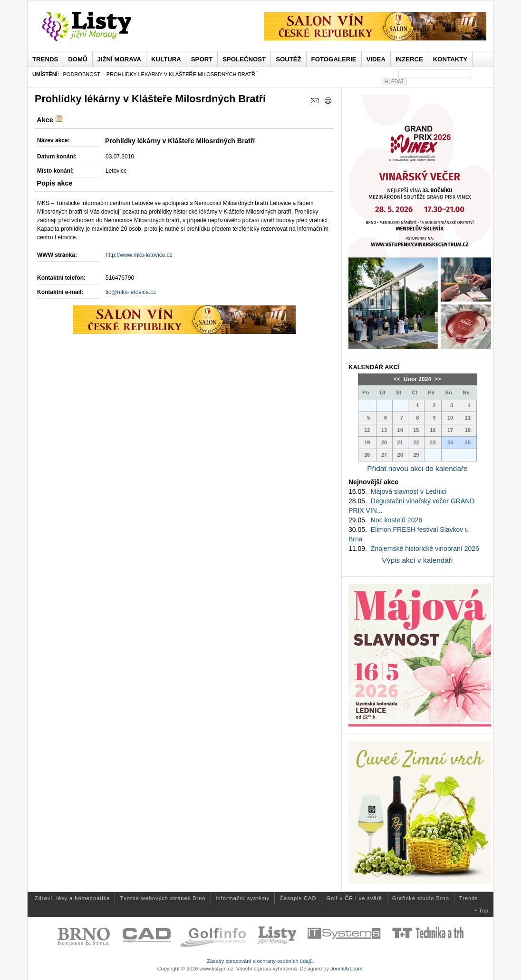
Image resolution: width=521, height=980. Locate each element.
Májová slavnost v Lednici (409, 491)
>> (437, 379)
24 (450, 442)
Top (484, 911)
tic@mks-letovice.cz (131, 292)
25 (468, 442)
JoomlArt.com (346, 969)
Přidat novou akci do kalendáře (417, 468)
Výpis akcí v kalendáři (418, 560)
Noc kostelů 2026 (396, 520)
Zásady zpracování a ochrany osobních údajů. (260, 961)
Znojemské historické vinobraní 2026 (425, 549)
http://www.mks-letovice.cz (139, 255)
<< (398, 379)
